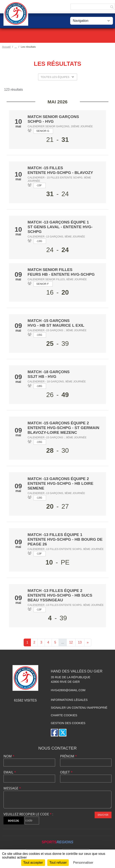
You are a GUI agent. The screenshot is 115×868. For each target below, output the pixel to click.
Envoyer (103, 815)
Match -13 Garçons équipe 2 (58, 479)
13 (80, 642)
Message (12, 788)
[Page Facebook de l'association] (55, 733)
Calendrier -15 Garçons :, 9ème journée (57, 330)
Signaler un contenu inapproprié (79, 708)
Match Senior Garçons (53, 117)
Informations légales (69, 700)
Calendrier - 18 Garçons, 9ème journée (57, 381)
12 (71, 642)
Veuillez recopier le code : (28, 814)
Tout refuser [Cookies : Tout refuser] (58, 863)
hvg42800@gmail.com (68, 690)
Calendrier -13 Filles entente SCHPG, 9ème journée (66, 549)
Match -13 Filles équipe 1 (55, 535)
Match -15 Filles (45, 168)
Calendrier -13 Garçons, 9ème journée (56, 237)
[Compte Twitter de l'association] (63, 733)
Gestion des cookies (68, 723)
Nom (9, 756)
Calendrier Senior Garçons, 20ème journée (60, 126)
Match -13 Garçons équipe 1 (58, 222)
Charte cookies (64, 715)
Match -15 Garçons (49, 321)
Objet (66, 772)
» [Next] (88, 642)
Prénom (69, 756)
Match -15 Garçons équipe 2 (58, 423)
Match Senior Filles (50, 270)
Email (10, 772)
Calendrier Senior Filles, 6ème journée (57, 279)
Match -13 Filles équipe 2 (55, 591)
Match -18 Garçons (49, 372)
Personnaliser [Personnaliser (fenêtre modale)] (83, 863)
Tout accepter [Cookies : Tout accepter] (33, 863)
